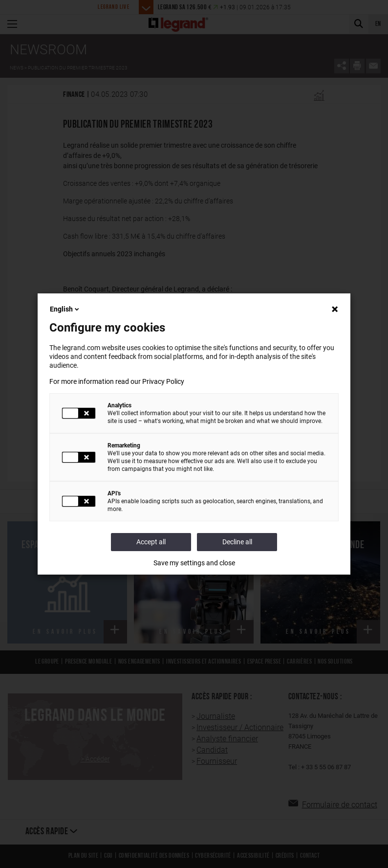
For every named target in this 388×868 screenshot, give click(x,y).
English (65, 309)
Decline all (237, 542)
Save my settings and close (194, 563)
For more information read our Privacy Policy (117, 381)
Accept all (151, 542)
